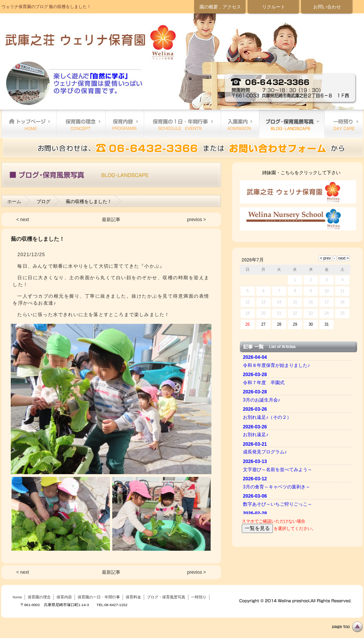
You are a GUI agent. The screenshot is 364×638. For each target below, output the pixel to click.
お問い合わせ (327, 7)
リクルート (274, 7)
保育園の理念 (81, 124)
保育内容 (125, 124)
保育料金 (240, 124)
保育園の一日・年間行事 (182, 124)
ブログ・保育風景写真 (292, 124)
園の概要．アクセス (220, 7)
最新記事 (111, 220)
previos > (197, 220)
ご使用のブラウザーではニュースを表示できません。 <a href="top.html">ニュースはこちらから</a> (299, 433)
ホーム (14, 202)
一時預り (344, 124)
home (29, 124)
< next (22, 220)
